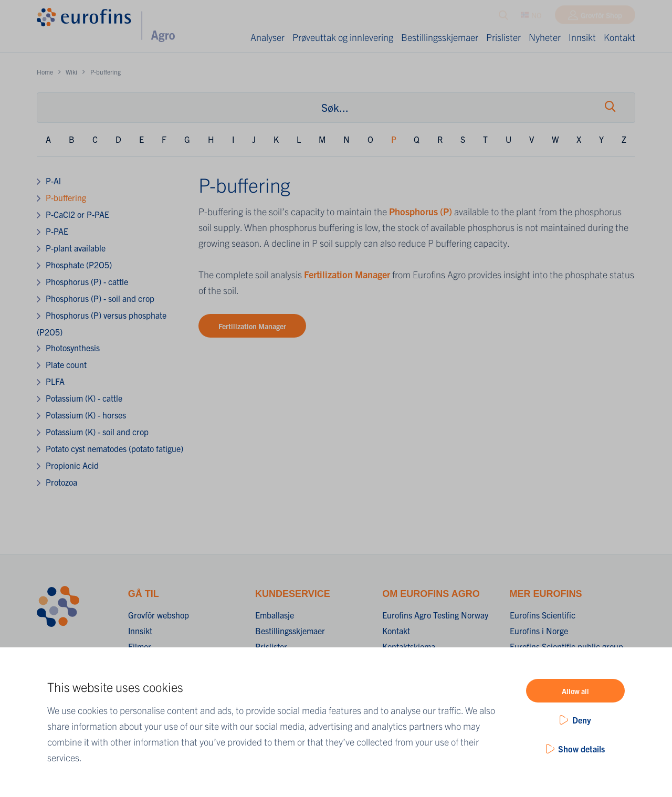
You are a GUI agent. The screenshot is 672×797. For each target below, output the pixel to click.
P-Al (53, 181)
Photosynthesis (73, 348)
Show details (581, 749)
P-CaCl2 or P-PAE (77, 214)
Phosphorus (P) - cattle (87, 281)
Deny (582, 720)
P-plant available (76, 248)
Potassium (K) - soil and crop (97, 432)
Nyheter (545, 37)
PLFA (55, 381)
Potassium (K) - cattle (84, 398)
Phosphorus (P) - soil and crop (100, 298)
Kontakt (619, 37)
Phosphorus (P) (421, 211)
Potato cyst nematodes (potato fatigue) (114, 448)
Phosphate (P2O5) (79, 265)
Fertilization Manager (347, 274)
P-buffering (66, 197)
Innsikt (582, 37)
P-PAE (57, 231)
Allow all (575, 691)
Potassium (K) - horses (86, 415)
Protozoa (61, 482)
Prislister (503, 37)
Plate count (66, 364)
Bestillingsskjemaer (440, 37)
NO (531, 17)
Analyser (267, 37)
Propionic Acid (72, 465)
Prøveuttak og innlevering (343, 37)
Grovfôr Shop (601, 17)
